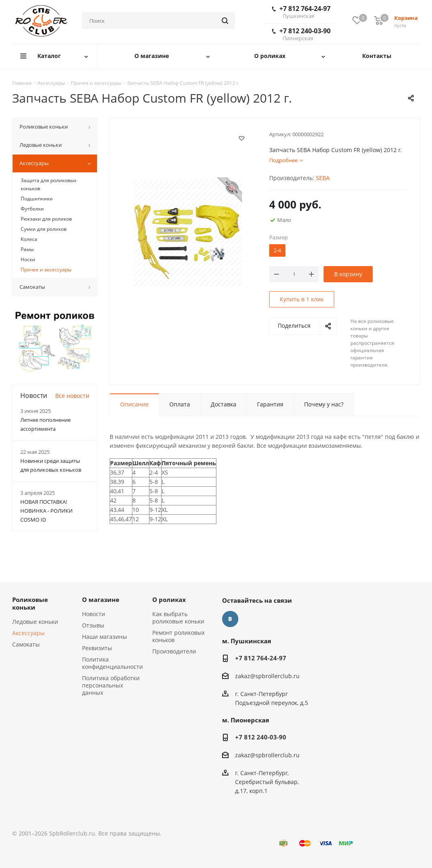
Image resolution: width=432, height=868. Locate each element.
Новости (94, 614)
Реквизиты (97, 648)
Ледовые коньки (35, 622)
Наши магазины (105, 637)
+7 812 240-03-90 (301, 34)
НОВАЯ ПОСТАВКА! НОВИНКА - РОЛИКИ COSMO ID (46, 511)
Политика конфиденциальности (112, 663)
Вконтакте (230, 619)
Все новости (72, 396)
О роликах (169, 599)
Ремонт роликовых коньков (178, 636)
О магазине (101, 599)
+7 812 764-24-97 (301, 12)
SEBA (323, 178)
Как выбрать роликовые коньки (178, 618)
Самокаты (26, 644)
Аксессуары (28, 633)
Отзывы (93, 625)
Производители (174, 651)
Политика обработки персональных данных (111, 685)
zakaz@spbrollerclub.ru (267, 676)
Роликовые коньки (30, 603)
